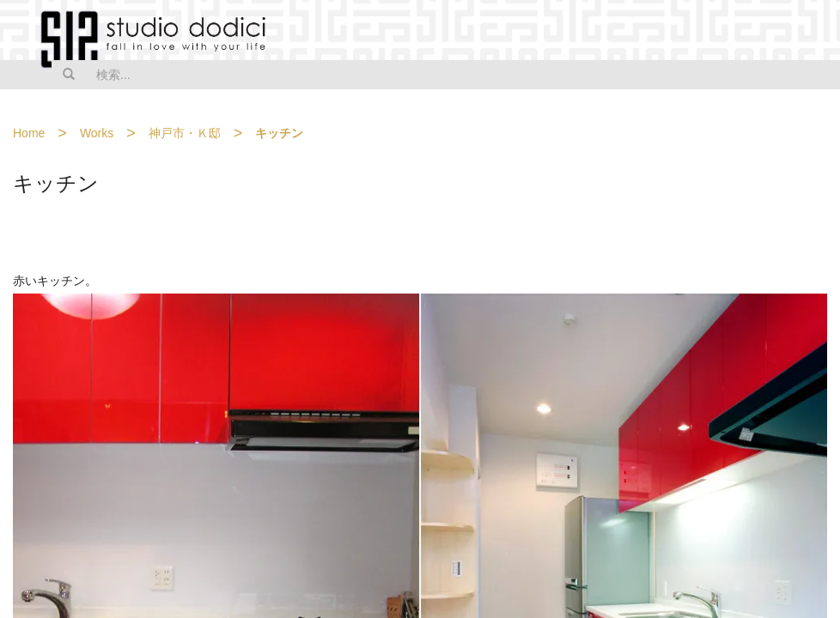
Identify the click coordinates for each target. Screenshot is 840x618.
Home (29, 133)
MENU (816, 32)
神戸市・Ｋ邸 (185, 133)
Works (97, 133)
